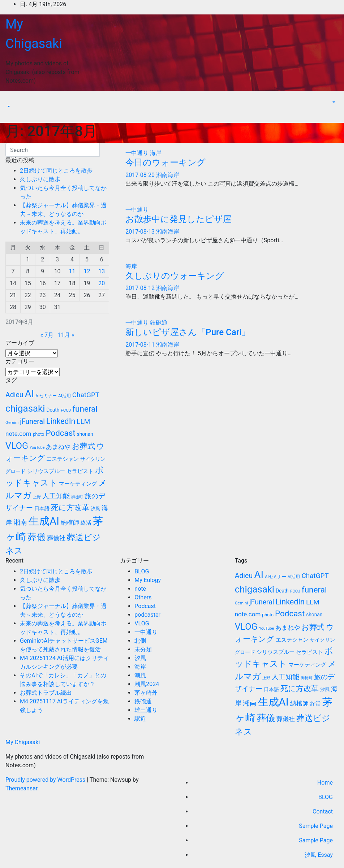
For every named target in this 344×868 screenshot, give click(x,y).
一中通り (138, 153)
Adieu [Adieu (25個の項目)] (14, 395)
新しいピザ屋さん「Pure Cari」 (188, 332)
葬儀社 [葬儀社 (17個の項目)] (56, 538)
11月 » (66, 335)
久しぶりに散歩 (40, 179)
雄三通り (146, 710)
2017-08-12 (141, 288)
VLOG (142, 623)
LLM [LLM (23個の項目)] (83, 422)
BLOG (142, 571)
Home (325, 783)
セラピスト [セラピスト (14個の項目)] (80, 471)
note (140, 589)
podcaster (147, 615)
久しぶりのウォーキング (175, 276)
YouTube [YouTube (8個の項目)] (37, 448)
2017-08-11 (141, 345)
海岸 (156, 153)
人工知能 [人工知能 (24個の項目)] (56, 496)
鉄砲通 (159, 323)
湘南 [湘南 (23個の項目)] (20, 522)
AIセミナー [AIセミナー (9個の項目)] (46, 396)
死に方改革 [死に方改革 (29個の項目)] (70, 508)
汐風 (140, 658)
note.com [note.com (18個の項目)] (18, 434)
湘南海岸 (168, 175)
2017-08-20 (141, 175)
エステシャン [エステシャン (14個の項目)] (63, 459)
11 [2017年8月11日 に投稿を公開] (72, 271)
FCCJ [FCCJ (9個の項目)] (66, 410)
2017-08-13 (141, 232)
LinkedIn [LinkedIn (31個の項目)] (61, 421)
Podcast (145, 606)
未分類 (143, 649)
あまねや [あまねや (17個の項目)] (58, 447)
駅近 (140, 719)
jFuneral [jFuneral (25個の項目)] (32, 422)
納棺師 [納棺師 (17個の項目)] (70, 523)
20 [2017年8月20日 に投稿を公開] (102, 283)
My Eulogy (148, 580)
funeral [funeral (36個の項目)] (85, 409)
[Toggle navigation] (10, 100)
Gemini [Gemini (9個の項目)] (12, 422)
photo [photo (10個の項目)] (39, 434)
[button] (8, 107)
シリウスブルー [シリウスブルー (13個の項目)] (46, 471)
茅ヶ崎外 (146, 693)
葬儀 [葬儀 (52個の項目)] (36, 537)
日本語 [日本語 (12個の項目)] (42, 508)
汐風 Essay (319, 855)
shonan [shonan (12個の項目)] (85, 434)
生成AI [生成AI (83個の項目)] (44, 521)
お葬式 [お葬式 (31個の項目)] (83, 446)
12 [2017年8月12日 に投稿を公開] (87, 271)
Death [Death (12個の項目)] (53, 410)
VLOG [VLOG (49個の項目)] (17, 446)
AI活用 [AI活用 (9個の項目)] (64, 396)
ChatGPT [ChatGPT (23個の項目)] (86, 395)
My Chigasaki (23, 742)
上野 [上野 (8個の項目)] (37, 497)
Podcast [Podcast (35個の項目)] (60, 433)
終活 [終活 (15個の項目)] (86, 523)
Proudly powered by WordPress (46, 780)
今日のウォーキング (165, 162)
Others (143, 597)
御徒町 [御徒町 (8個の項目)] (77, 497)
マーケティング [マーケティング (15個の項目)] (78, 484)
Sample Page (316, 826)
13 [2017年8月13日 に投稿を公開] (102, 271)
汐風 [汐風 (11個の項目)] (95, 509)
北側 (140, 641)
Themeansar (21, 788)
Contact (323, 811)
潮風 (140, 675)
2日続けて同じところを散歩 (56, 171)
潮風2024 (147, 684)
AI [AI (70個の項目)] (30, 394)
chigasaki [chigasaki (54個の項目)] (25, 408)
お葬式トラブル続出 (46, 693)
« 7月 (47, 335)
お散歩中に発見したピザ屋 (179, 219)
